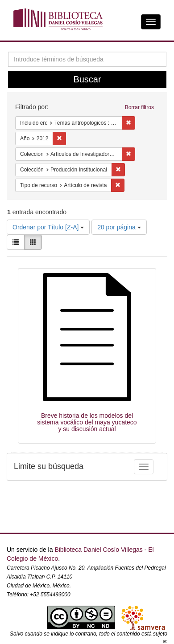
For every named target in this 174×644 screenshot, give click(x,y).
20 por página (119, 227)
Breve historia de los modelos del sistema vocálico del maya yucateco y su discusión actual (87, 422)
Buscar (87, 79)
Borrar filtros (139, 107)
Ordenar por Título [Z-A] (48, 227)
